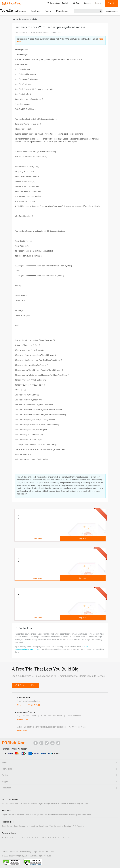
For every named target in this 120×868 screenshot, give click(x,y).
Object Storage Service (47, 803)
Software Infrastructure (58, 815)
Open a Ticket (23, 719)
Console (87, 3)
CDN (25, 803)
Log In (98, 3)
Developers (44, 826)
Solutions (36, 11)
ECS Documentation (20, 815)
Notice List (43, 852)
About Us (14, 852)
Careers (5, 852)
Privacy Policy (25, 852)
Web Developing (56, 826)
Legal (35, 852)
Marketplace (62, 11)
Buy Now (83, 538)
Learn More (37, 538)
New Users (87, 815)
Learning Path (75, 815)
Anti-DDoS (32, 803)
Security (84, 803)
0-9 (69, 837)
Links (52, 852)
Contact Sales (112, 11)
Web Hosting (74, 803)
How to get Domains (39, 815)
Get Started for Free (26, 685)
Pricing (48, 11)
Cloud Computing (21, 826)
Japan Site (6, 815)
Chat (19, 705)
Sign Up (111, 3)
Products (22, 11)
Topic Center (7, 826)
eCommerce (63, 803)
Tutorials (68, 826)
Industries (34, 826)
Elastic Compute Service (12, 803)
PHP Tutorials (78, 826)
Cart (76, 3)
